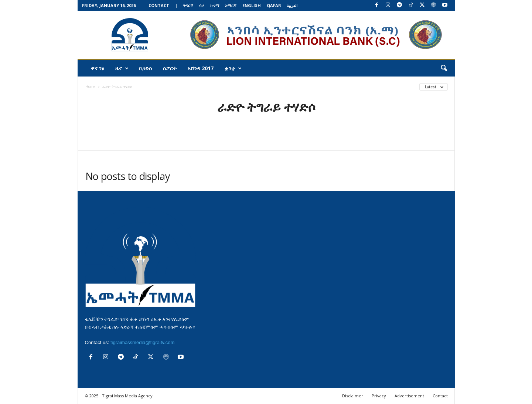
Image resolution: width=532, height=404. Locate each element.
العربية (292, 5)
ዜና (122, 68)
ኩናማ (215, 5)
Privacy (379, 396)
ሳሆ (202, 5)
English (252, 5)
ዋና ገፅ (98, 68)
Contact (159, 5)
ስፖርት (170, 68)
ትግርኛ (188, 5)
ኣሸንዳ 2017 (201, 68)
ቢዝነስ (145, 68)
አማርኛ (231, 5)
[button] (444, 68)
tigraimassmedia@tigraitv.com (142, 342)
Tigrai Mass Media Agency (127, 396)
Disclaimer (353, 396)
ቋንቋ (233, 68)
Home (90, 86)
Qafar (274, 5)
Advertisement (409, 396)
